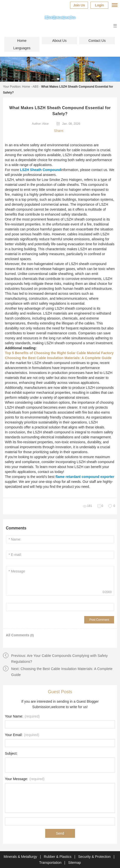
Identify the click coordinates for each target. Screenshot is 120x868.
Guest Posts (60, 692)
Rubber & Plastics (58, 857)
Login (99, 5)
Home (22, 41)
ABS (36, 87)
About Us (59, 41)
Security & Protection (95, 857)
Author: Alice (40, 124)
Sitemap (74, 863)
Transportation (51, 863)
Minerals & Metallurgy (21, 857)
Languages (22, 48)
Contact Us (97, 41)
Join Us (79, 5)
